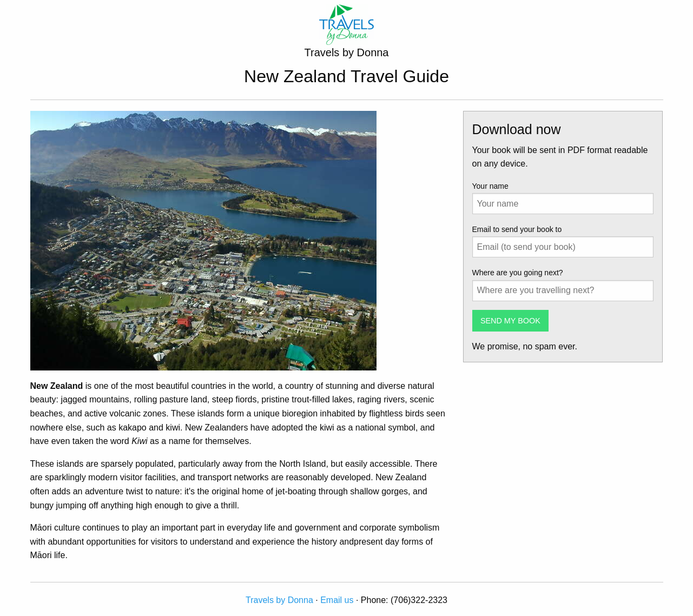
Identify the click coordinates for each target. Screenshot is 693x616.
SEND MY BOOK (510, 321)
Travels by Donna (279, 600)
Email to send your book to (517, 229)
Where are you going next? (518, 273)
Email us (337, 600)
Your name (490, 186)
